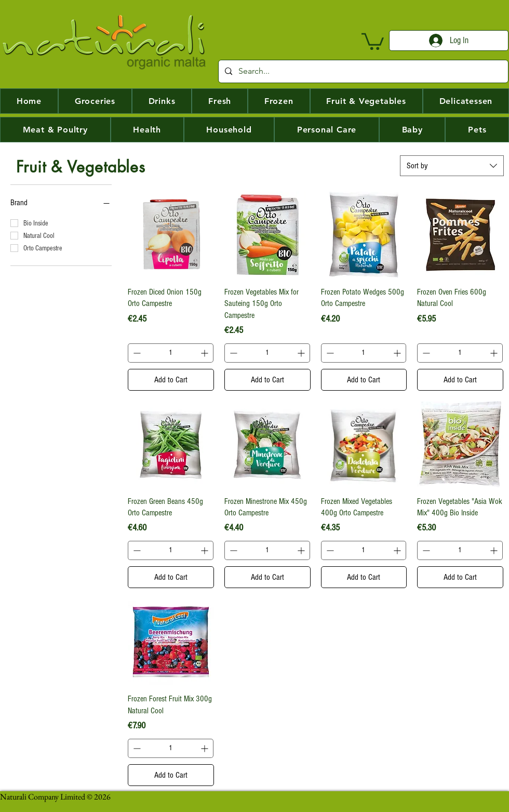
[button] (373, 41)
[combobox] (452, 166)
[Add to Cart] (171, 380)
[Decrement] (136, 353)
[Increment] (205, 353)
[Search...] (362, 71)
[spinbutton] (171, 353)
